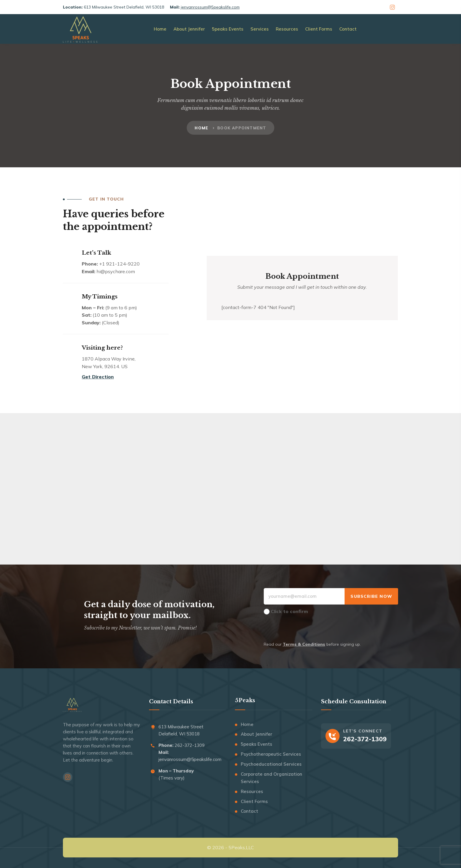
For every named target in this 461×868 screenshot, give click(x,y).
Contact (249, 811)
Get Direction (98, 377)
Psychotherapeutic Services (271, 754)
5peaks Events (257, 744)
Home (201, 128)
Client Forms (254, 801)
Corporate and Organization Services (272, 778)
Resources (252, 791)
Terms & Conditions (304, 644)
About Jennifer (257, 734)
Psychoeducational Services (271, 764)
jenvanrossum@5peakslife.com (210, 7)
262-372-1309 (189, 745)
